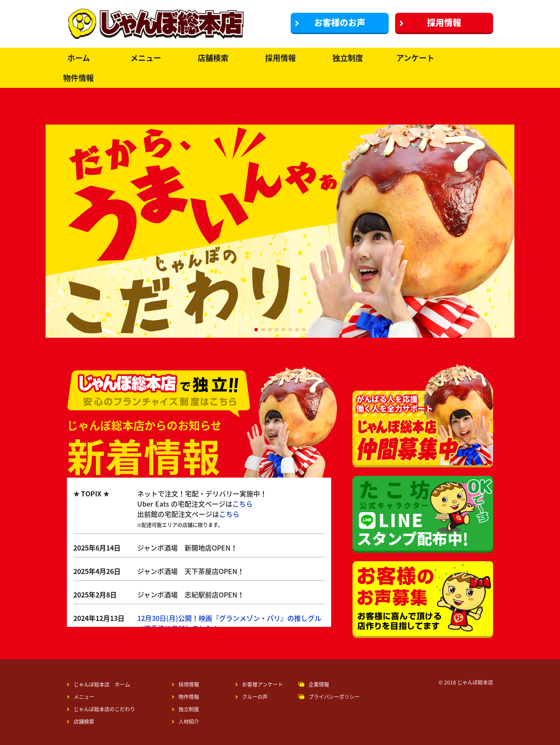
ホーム (79, 58)
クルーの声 (251, 697)
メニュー (146, 58)
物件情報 (78, 78)
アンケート (415, 58)
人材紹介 (185, 722)
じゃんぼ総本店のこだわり (101, 709)
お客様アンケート (259, 684)
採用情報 (430, 22)
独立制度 (348, 58)
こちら (242, 504)
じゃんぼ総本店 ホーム (98, 684)
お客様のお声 (330, 22)
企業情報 (319, 684)
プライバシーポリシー (334, 697)
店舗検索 (213, 58)
